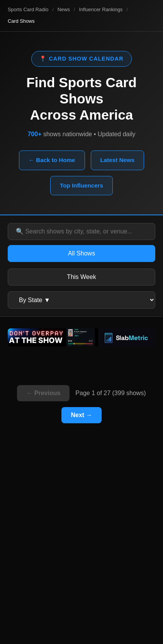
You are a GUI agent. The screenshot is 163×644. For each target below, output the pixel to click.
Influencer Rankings (101, 9)
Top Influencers (81, 185)
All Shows (81, 253)
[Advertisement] (81, 547)
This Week (81, 277)
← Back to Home (52, 160)
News (64, 9)
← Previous (43, 393)
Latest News (118, 160)
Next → (81, 415)
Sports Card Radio (28, 9)
